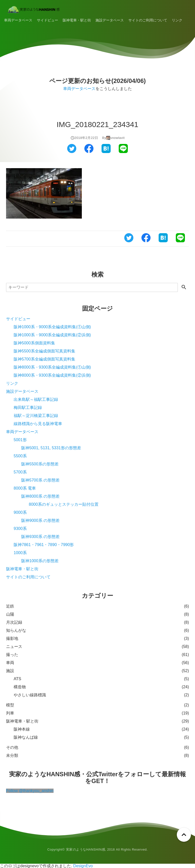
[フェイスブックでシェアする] (89, 152)
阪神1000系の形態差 (40, 561)
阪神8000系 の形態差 (40, 496)
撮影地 (12, 638)
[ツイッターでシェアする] (72, 152)
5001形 (20, 440)
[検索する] (184, 288)
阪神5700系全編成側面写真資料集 (44, 359)
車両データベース (18, 20)
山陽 (10, 614)
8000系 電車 (25, 488)
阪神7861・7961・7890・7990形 (44, 545)
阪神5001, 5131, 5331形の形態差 (51, 448)
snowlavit (117, 138)
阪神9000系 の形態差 (40, 520)
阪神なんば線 (26, 737)
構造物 (20, 687)
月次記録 (14, 622)
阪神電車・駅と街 (77, 20)
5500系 (20, 456)
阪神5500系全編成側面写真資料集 (44, 351)
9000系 (20, 512)
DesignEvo (83, 866)
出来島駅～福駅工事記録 (36, 399)
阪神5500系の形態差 (40, 464)
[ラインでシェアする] (123, 152)
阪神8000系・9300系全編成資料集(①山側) (52, 367)
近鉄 (10, 606)
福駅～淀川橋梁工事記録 (36, 416)
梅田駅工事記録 (28, 408)
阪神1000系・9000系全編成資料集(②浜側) (52, 335)
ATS (17, 679)
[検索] (92, 287)
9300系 (20, 529)
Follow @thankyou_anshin (30, 791)
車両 (10, 663)
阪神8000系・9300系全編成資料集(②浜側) (52, 375)
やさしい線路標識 (30, 695)
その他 (12, 747)
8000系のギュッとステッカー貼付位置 (64, 504)
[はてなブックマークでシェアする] (106, 152)
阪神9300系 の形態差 (40, 537)
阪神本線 (22, 729)
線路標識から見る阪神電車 (38, 424)
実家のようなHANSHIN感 (86, 849)
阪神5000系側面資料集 (34, 343)
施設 (10, 671)
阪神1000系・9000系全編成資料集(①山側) (52, 327)
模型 (10, 705)
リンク (177, 20)
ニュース (14, 647)
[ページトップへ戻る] (184, 835)
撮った (12, 655)
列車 (10, 713)
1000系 (20, 553)
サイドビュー (47, 20)
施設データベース (110, 20)
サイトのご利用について (148, 20)
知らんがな (16, 630)
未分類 (12, 755)
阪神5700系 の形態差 (40, 480)
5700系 (20, 472)
